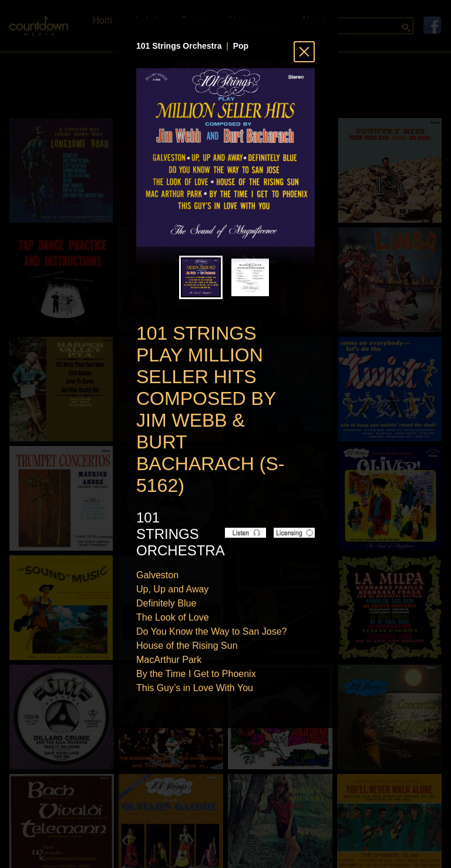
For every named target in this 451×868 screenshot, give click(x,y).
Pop (241, 46)
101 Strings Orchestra (179, 46)
